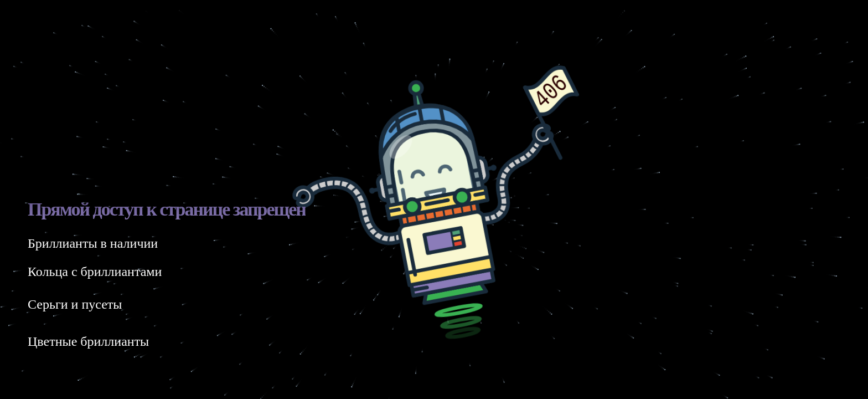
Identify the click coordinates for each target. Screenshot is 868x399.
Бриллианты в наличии (93, 243)
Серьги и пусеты (75, 304)
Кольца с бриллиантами (95, 272)
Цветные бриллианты (88, 341)
